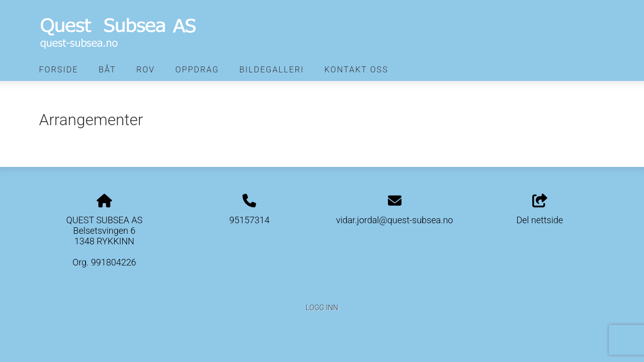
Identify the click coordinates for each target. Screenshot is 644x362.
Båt (107, 70)
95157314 (250, 220)
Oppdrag (197, 70)
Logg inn (322, 308)
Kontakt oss (356, 70)
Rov (146, 70)
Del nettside (540, 210)
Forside (59, 70)
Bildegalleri (272, 70)
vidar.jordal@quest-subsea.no (394, 220)
